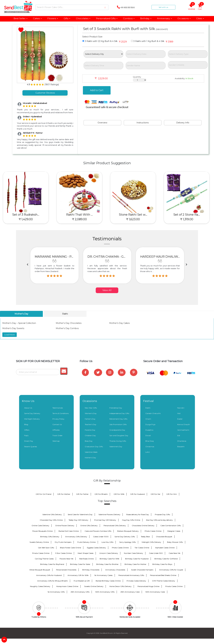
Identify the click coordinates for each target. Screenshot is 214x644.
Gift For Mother (64, 494)
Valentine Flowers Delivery (109, 514)
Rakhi (148, 408)
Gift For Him (172, 494)
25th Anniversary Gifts (80, 592)
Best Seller (21, 18)
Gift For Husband (137, 494)
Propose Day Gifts (162, 514)
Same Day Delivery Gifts (125, 537)
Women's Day (91, 413)
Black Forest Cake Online (71, 548)
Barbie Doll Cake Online (69, 531)
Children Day (90, 435)
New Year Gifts (91, 408)
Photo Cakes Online (153, 531)
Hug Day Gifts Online (131, 520)
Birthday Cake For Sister (80, 564)
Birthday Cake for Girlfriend (166, 559)
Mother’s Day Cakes (119, 323)
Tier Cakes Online (142, 548)
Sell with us (163, 7)
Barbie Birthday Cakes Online (108, 581)
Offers (27, 430)
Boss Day (89, 441)
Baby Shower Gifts (175, 542)
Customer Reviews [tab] (45, 93)
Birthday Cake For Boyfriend (52, 564)
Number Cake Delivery (134, 553)
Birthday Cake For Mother (135, 564)
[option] (54, 265)
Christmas (150, 447)
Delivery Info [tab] (183, 123)
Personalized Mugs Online (148, 586)
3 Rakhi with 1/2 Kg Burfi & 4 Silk (100, 41)
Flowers (53, 18)
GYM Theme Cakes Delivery (164, 581)
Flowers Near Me (66, 559)
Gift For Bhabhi (101, 494)
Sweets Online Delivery (94, 586)
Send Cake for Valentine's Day (80, 514)
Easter (180, 419)
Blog (26, 424)
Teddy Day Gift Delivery (78, 520)
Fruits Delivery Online (86, 542)
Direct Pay (29, 441)
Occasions (184, 18)
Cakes (38, 18)
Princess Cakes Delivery (136, 581)
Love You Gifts (107, 542)
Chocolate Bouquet (164, 537)
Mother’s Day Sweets (13, 328)
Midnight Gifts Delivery (151, 542)
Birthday (146, 18)
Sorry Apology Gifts (128, 542)
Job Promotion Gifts (118, 424)
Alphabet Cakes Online (165, 548)
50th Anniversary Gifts (105, 592)
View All (107, 290)
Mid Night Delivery (32, 419)
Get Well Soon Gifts (46, 548)
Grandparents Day (117, 430)
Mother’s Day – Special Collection (19, 323)
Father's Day (90, 419)
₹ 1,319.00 (188, 219)
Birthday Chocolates (91, 570)
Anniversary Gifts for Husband (49, 575)
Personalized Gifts (107, 18)
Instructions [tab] (143, 123)
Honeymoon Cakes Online (67, 586)
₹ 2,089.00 (80, 219)
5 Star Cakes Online (64, 553)
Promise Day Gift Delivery (105, 520)
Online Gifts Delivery (89, 526)
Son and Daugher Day (119, 435)
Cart (200, 7)
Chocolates (83, 18)
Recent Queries (31, 447)
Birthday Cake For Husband (137, 559)
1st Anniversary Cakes (103, 575)
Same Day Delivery (32, 413)
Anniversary (165, 18)
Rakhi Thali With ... (80, 215)
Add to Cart (97, 90)
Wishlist (192, 7)
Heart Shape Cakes (86, 553)
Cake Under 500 (156, 553)
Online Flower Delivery (65, 526)
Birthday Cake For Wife (109, 559)
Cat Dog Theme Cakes (44, 559)
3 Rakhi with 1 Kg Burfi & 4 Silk (148, 41)
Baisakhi (181, 447)
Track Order (57, 435)
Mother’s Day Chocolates (69, 323)
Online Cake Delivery (40, 526)
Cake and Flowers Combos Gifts (98, 531)
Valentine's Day (116, 447)
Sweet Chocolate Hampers (142, 570)
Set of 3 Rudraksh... (27, 215)
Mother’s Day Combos (67, 328)
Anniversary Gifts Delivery (76, 537)
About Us (28, 408)
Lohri (148, 452)
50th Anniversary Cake (155, 592)
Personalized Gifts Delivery (115, 526)
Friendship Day (116, 408)
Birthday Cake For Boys (162, 564)
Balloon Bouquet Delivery (128, 531)
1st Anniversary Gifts (56, 592)
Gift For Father (82, 494)
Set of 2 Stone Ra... (188, 215)
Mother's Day (90, 458)
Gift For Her (156, 494)
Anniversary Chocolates (115, 570)
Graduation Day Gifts (94, 447)
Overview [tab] (102, 123)
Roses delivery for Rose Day (138, 514)
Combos (129, 18)
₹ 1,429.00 (27, 219)
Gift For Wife (119, 494)
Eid (179, 435)
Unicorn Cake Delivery (109, 553)
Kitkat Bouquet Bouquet (40, 570)
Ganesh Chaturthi (153, 413)
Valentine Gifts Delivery (52, 514)
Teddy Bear (145, 537)
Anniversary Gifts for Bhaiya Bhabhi (53, 581)
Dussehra (149, 430)
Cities (200, 18)
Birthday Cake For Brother (107, 564)
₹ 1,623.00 (134, 219)
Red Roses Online (86, 559)
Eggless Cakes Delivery (96, 548)
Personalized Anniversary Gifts (131, 575)
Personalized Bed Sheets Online (163, 575)
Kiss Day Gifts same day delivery (159, 520)
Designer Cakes (174, 531)
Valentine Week (91, 452)
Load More (10, 335)
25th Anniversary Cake (130, 592)
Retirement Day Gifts (118, 419)
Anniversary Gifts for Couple (171, 570)
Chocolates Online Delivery (143, 526)
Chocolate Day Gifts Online (51, 520)
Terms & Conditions (61, 413)
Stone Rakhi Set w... (134, 215)
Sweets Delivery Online (39, 542)
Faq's (26, 435)
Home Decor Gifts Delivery (120, 586)
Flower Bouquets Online (42, 531)
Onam (148, 419)
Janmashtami (183, 430)
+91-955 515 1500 (126, 7)
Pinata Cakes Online (41, 553)
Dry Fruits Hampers (63, 542)
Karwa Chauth (184, 424)
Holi (179, 413)
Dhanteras (182, 441)
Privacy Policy (58, 419)
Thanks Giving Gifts (118, 441)
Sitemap (56, 441)
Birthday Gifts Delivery (50, 537)
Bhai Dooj (150, 441)
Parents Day (90, 430)
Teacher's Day (91, 424)
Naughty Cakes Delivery (40, 586)
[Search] (72, 7)
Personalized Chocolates (66, 570)
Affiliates (56, 430)
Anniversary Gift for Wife (78, 575)
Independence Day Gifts (119, 413)
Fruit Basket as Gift (82, 581)
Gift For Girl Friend (43, 494)
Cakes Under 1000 (101, 537)
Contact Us (57, 424)
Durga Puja (150, 424)
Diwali (148, 435)
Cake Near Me (174, 553)
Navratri (181, 408)
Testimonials (58, 408)
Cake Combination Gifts (171, 526)
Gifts (67, 18)
